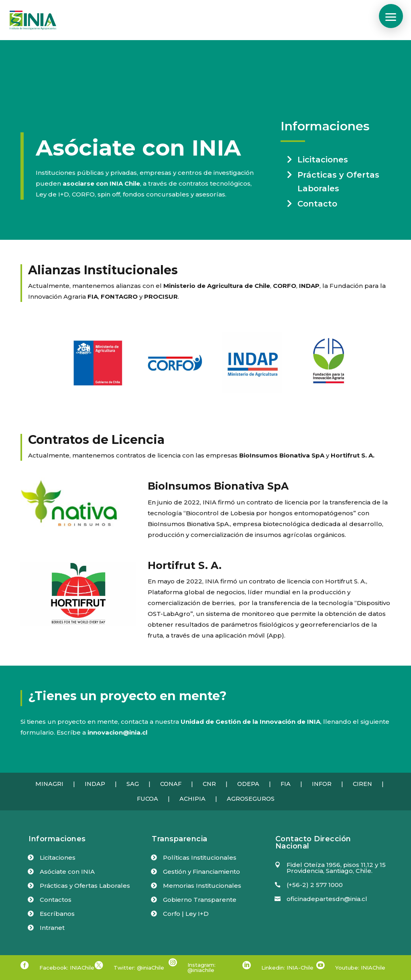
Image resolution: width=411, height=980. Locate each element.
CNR (209, 784)
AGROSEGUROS (251, 799)
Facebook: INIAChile (67, 968)
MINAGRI (49, 784)
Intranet (52, 928)
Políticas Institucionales (200, 857)
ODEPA (248, 784)
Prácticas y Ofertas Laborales (338, 182)
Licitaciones (323, 160)
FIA (286, 784)
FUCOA (148, 799)
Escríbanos (57, 914)
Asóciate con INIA (67, 872)
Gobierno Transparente (200, 900)
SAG (133, 784)
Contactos (56, 900)
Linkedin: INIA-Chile (287, 968)
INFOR (322, 784)
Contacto (317, 204)
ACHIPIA (192, 799)
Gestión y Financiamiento (201, 872)
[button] (391, 16)
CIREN (362, 784)
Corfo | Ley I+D (186, 914)
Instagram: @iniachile (201, 967)
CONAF (171, 784)
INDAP (95, 784)
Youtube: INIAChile (360, 968)
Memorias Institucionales (202, 886)
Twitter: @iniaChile (139, 968)
